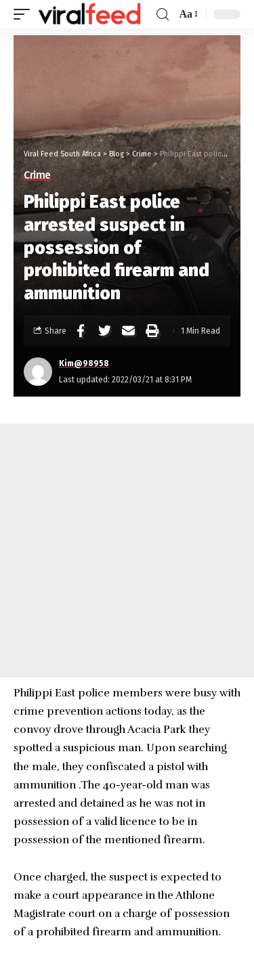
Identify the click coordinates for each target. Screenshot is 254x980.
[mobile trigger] (25, 14)
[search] (163, 15)
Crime (37, 175)
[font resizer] (187, 14)
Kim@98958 (84, 363)
